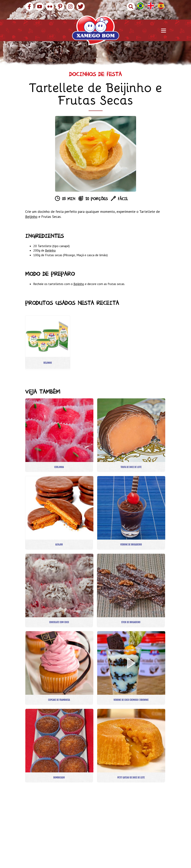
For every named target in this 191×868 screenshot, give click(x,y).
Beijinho (31, 217)
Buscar (131, 7)
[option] (96, 154)
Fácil (123, 200)
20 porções (97, 200)
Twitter (81, 7)
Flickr (50, 7)
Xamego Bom (95, 30)
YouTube (40, 7)
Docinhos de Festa (95, 75)
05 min (69, 200)
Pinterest (60, 7)
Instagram (70, 7)
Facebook (29, 7)
